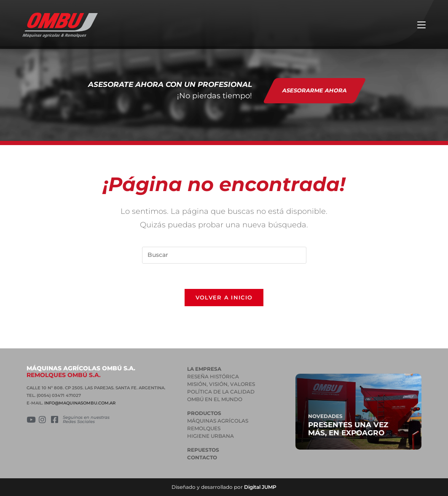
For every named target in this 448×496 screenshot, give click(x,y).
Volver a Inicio (224, 297)
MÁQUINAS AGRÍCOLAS (218, 421)
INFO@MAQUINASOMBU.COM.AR (80, 403)
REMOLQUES (204, 428)
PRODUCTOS (204, 413)
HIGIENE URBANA (211, 436)
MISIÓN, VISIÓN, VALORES (221, 384)
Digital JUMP (260, 487)
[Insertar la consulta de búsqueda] (224, 255)
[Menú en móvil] (421, 25)
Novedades (325, 416)
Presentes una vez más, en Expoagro (348, 429)
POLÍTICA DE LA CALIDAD (221, 392)
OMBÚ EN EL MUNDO (215, 399)
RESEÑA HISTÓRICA (213, 376)
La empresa (204, 369)
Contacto (202, 457)
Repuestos (203, 450)
